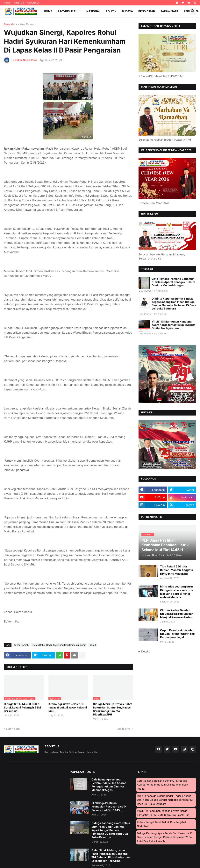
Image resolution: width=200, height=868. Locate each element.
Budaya (127, 11)
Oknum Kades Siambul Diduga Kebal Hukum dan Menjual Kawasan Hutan (177, 614)
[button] (193, 11)
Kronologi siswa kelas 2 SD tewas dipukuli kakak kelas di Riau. (68, 707)
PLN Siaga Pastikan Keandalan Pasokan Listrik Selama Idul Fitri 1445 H (109, 806)
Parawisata (169, 11)
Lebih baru (13, 729)
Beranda (9, 24)
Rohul (93, 645)
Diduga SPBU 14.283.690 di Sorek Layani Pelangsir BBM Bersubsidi (22, 707)
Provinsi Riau (68, 11)
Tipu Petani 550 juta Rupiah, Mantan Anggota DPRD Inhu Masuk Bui (177, 570)
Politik (111, 11)
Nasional (93, 11)
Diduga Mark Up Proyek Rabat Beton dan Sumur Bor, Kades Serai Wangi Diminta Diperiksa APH (113, 709)
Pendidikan (147, 11)
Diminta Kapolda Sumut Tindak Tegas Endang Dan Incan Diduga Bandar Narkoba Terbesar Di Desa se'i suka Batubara (174, 303)
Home (7, 3)
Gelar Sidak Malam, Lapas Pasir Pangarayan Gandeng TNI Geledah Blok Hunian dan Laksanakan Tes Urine (111, 856)
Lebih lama (124, 729)
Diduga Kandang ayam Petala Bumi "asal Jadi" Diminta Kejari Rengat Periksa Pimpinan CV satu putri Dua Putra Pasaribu (111, 830)
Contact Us (33, 3)
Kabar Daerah (26, 24)
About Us (19, 3)
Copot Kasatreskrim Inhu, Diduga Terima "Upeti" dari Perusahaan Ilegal (178, 634)
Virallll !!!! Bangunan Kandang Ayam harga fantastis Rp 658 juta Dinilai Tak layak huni (174, 325)
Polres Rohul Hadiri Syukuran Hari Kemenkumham (59, 645)
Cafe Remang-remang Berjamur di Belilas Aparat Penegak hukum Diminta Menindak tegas (173, 282)
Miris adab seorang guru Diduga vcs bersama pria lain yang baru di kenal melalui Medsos (177, 592)
